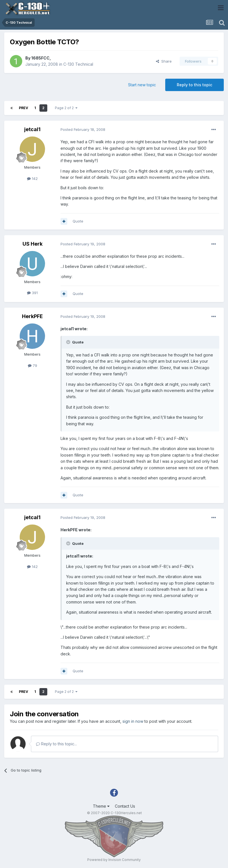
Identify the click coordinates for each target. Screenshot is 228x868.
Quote (78, 221)
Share (164, 61)
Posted (83, 129)
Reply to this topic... (56, 744)
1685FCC (40, 58)
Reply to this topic (195, 85)
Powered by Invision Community (114, 860)
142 (32, 179)
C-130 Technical (78, 64)
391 (32, 293)
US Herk (33, 244)
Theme (101, 806)
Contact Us (125, 806)
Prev (24, 108)
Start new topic (142, 85)
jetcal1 (32, 129)
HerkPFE (32, 316)
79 (33, 365)
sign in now (133, 721)
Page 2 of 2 (66, 108)
